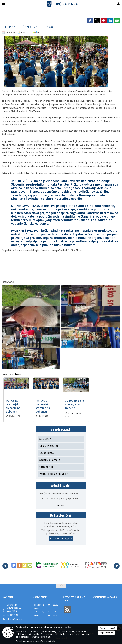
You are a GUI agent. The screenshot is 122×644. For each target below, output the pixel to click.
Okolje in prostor (49, 446)
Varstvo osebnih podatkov (54, 474)
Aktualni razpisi (60, 485)
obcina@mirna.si (14, 619)
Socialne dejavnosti (50, 460)
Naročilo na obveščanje (61, 539)
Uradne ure (40, 597)
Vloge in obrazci (60, 429)
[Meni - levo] (4, 4)
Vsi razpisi (60, 506)
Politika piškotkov (49, 641)
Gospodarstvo (47, 453)
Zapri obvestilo (106, 633)
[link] (90, 21)
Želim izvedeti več (107, 628)
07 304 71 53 (13, 615)
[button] (5, 566)
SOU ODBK (45, 439)
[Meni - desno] (118, 4)
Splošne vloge (47, 467)
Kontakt (8, 597)
